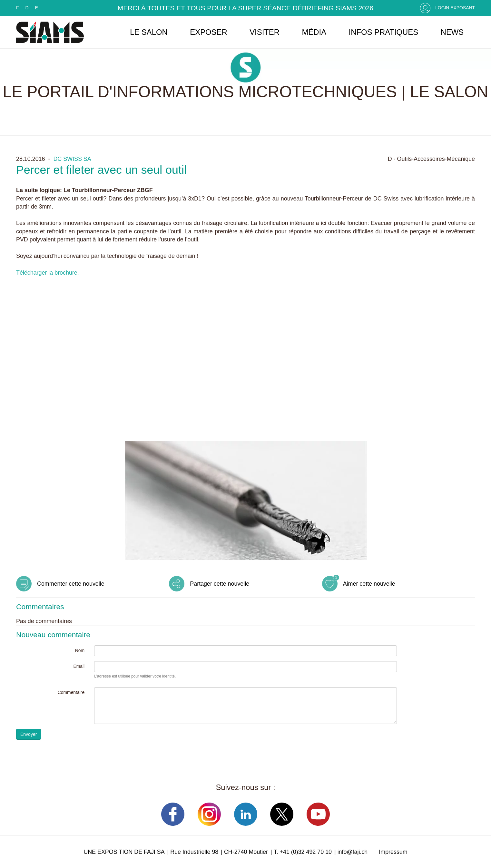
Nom (80, 650)
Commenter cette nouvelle (71, 584)
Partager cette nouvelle (220, 584)
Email (79, 666)
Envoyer (29, 734)
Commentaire (71, 692)
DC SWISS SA (72, 159)
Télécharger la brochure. (48, 273)
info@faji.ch (353, 852)
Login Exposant (455, 8)
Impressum (393, 852)
